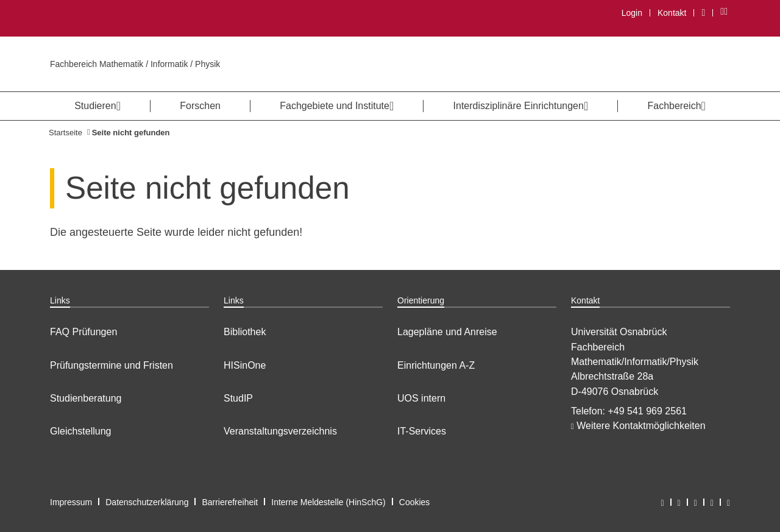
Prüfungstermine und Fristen (112, 365)
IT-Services (422, 431)
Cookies (415, 502)
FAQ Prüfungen (83, 332)
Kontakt (672, 13)
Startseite (66, 133)
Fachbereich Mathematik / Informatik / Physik (135, 64)
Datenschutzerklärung (147, 502)
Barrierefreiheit (230, 502)
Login (632, 13)
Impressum (71, 502)
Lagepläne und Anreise (447, 332)
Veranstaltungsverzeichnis (280, 431)
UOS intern (421, 398)
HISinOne (245, 365)
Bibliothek (245, 332)
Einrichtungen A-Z (436, 365)
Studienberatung (86, 398)
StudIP (238, 398)
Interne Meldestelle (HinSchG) (328, 502)
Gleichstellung (81, 431)
